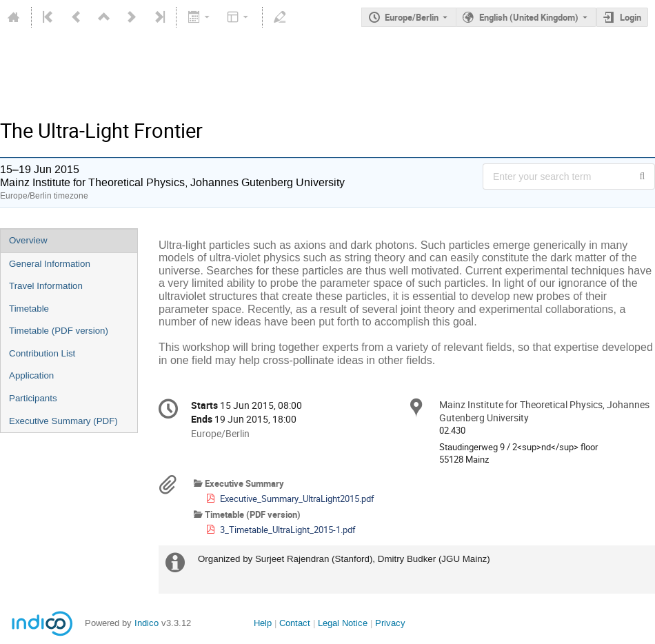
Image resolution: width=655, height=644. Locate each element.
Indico (147, 623)
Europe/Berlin (412, 17)
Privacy (390, 623)
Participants (33, 398)
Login (631, 17)
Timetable (29, 309)
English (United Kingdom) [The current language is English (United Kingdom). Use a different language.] (529, 17)
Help (263, 623)
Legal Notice (343, 623)
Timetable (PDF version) (59, 331)
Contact (295, 623)
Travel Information (46, 286)
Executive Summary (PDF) (63, 421)
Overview (28, 240)
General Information (50, 264)
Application (31, 375)
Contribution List (42, 353)
